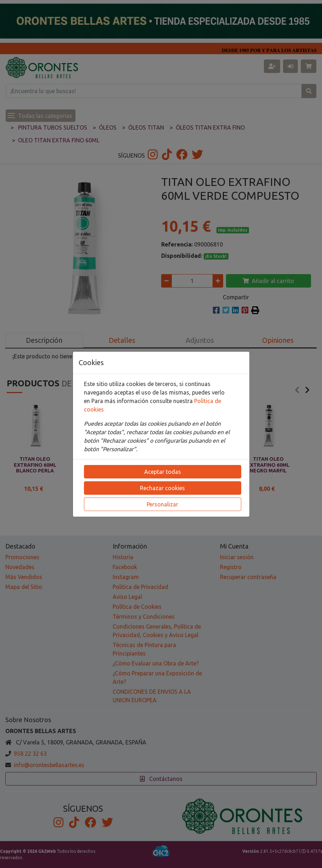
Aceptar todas (163, 472)
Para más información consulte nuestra (143, 401)
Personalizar (162, 504)
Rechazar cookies (162, 488)
